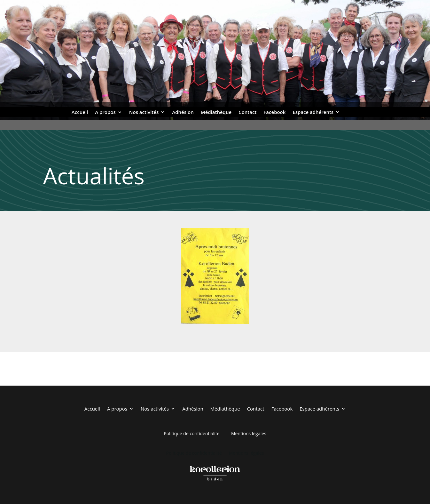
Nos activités (144, 112)
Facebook (274, 112)
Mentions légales (249, 433)
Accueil (80, 112)
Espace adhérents (313, 112)
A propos (105, 112)
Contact (247, 112)
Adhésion (183, 112)
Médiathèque (216, 112)
